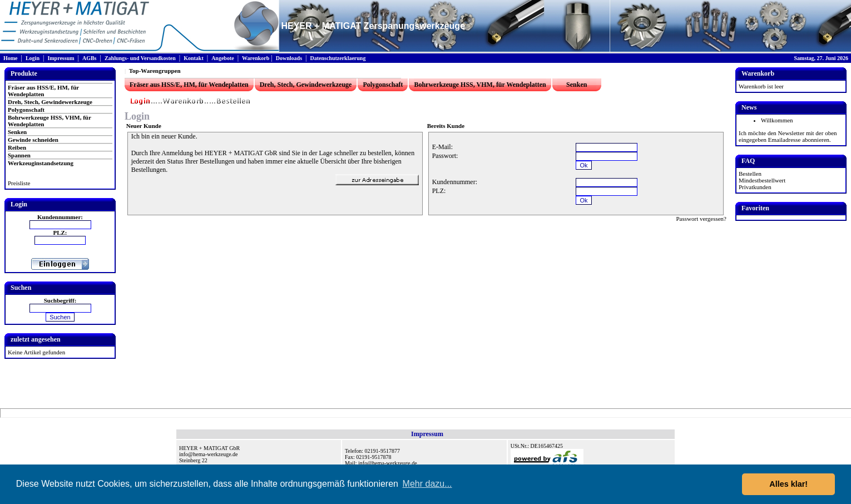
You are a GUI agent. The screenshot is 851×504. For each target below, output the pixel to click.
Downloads (289, 58)
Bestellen (750, 174)
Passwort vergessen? (701, 219)
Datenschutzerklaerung (338, 58)
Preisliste (19, 183)
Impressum (61, 58)
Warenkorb (256, 58)
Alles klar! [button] (788, 484)
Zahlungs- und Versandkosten (140, 58)
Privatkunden (755, 187)
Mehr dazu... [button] (427, 484)
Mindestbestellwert (762, 180)
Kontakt (194, 58)
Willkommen (777, 120)
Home (11, 58)
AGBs (90, 58)
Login (33, 58)
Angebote (223, 58)
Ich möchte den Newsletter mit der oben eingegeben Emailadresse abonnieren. (788, 136)
